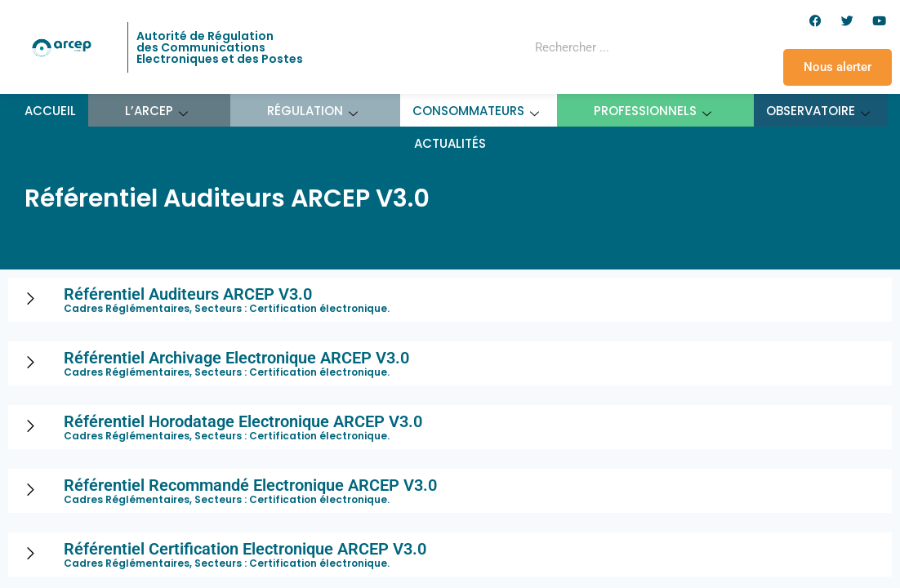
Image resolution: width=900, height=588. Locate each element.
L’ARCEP (157, 111)
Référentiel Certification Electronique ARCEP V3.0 (245, 549)
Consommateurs (476, 111)
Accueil (50, 111)
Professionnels (653, 111)
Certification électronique (318, 308)
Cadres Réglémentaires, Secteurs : (156, 308)
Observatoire (818, 111)
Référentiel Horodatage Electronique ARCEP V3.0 (243, 421)
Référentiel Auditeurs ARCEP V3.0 (188, 294)
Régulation (313, 111)
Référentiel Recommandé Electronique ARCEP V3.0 (250, 485)
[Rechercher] (673, 47)
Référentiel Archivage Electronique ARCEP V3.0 (236, 358)
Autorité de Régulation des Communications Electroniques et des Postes (220, 47)
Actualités (450, 143)
